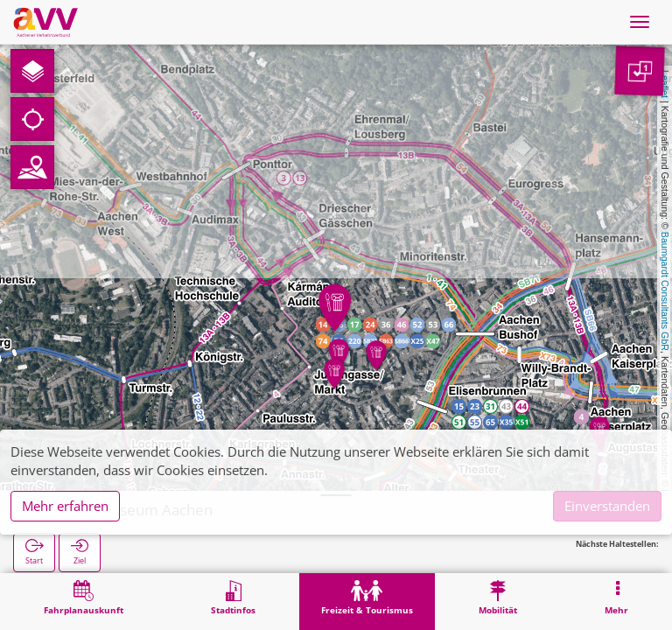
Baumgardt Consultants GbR (665, 291)
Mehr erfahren (65, 506)
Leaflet (665, 84)
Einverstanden (607, 506)
